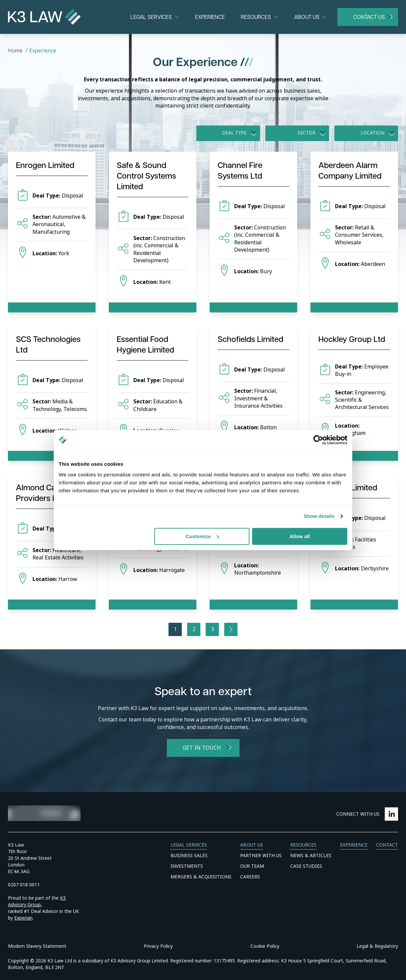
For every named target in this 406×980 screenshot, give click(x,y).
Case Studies (306, 866)
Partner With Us (261, 856)
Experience (210, 17)
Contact (387, 845)
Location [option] (372, 133)
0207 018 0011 (24, 885)
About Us (307, 17)
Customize (202, 536)
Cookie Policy (265, 946)
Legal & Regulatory (377, 946)
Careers (250, 877)
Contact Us (369, 17)
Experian (23, 918)
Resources (256, 17)
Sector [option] (306, 133)
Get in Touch (202, 748)
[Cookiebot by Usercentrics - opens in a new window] (318, 440)
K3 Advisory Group (37, 901)
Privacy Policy (158, 946)
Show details (319, 516)
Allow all (300, 536)
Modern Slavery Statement (37, 946)
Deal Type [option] (234, 133)
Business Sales (189, 856)
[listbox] (228, 133)
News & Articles (311, 856)
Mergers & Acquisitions (201, 877)
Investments (187, 866)
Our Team (252, 866)
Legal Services (151, 17)
